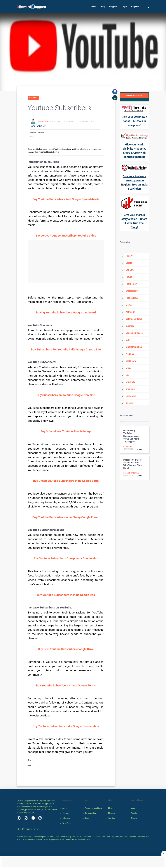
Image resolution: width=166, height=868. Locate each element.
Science (129, 403)
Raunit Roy (43, 121)
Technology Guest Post (44, 837)
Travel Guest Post (24, 837)
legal (87, 818)
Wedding (130, 354)
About (65, 808)
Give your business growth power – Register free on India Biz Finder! (134, 182)
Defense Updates (134, 319)
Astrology (130, 312)
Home (93, 7)
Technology (131, 284)
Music (129, 368)
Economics (131, 396)
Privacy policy (91, 813)
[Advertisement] (66, 261)
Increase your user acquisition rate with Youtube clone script (133, 464)
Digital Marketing (134, 347)
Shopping (130, 389)
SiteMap (134, 818)
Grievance (66, 818)
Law (128, 375)
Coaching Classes (134, 333)
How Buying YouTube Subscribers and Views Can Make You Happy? (131, 436)
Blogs (110, 808)
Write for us (67, 823)
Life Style (130, 270)
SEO (128, 340)
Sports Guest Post (120, 837)
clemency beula (131, 473)
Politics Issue (132, 298)
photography (132, 291)
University (130, 382)
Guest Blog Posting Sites (54, 840)
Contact (65, 813)
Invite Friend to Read (134, 95)
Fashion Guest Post (102, 837)
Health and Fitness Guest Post (78, 840)
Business (33, 98)
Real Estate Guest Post (81, 837)
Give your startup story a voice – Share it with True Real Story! (134, 221)
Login (124, 7)
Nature (129, 277)
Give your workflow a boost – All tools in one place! (134, 121)
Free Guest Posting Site (33, 840)
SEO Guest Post (63, 837)
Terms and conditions (94, 808)
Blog (103, 7)
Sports (129, 263)
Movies (129, 305)
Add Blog (112, 818)
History (129, 256)
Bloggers (113, 7)
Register (135, 7)
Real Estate (131, 361)
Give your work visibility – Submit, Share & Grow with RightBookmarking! (134, 151)
